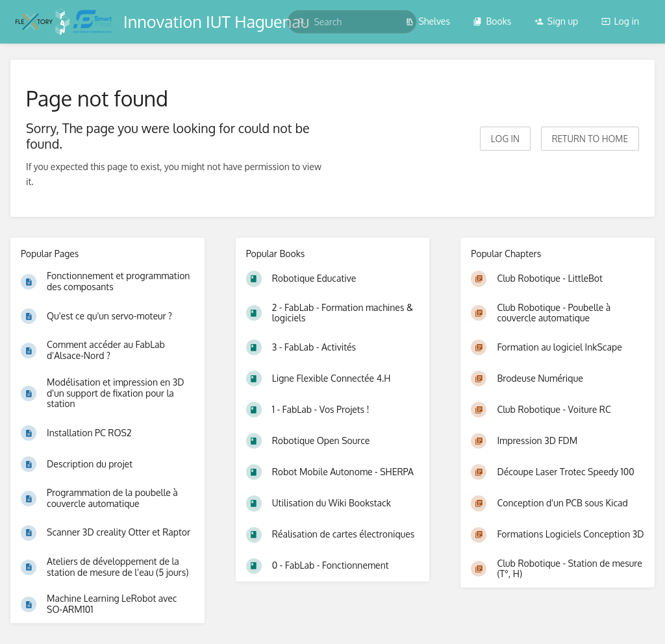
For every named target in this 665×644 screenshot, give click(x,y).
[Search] (302, 22)
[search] (352, 22)
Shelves (428, 21)
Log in (620, 21)
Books (492, 21)
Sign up (556, 21)
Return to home (590, 139)
